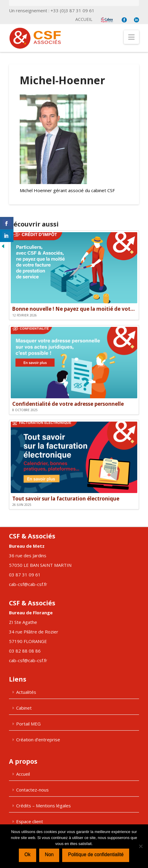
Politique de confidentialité (96, 854)
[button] (131, 37)
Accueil (84, 19)
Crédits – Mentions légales (44, 806)
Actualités (26, 692)
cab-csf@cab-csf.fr (28, 584)
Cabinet (24, 708)
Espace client (30, 821)
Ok (28, 854)
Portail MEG (28, 724)
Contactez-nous (32, 790)
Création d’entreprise (38, 740)
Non (49, 854)
